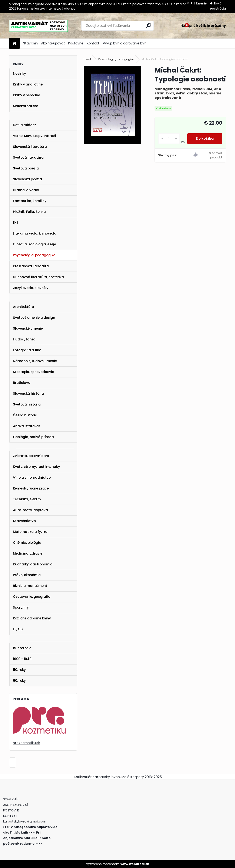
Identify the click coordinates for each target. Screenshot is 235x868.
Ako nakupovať (53, 43)
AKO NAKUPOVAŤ (16, 805)
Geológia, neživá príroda (33, 437)
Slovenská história (28, 393)
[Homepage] (14, 43)
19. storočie (22, 648)
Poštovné (76, 43)
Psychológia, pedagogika (34, 255)
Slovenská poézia (27, 179)
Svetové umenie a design (34, 318)
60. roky (19, 681)
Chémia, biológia (27, 543)
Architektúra (24, 307)
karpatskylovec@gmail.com (25, 821)
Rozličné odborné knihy (32, 618)
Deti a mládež (24, 125)
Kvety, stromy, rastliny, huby (37, 467)
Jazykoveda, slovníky (31, 288)
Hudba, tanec (24, 339)
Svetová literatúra (28, 157)
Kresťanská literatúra (31, 266)
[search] (149, 25)
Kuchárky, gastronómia (33, 564)
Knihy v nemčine (27, 95)
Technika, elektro (27, 499)
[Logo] (38, 26)
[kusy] (169, 139)
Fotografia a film (27, 350)
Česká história (25, 415)
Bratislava (22, 383)
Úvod (87, 59)
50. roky (19, 670)
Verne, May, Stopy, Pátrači (34, 136)
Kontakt (93, 43)
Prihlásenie (199, 3)
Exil (16, 223)
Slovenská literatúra (30, 147)
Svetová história (27, 404)
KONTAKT (10, 816)
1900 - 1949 (22, 659)
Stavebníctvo (24, 521)
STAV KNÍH (11, 799)
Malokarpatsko (26, 106)
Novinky (19, 73)
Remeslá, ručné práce (31, 488)
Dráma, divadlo (26, 190)
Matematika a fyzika (30, 532)
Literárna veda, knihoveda (35, 233)
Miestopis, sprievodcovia (34, 372)
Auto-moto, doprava (30, 510)
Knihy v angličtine (28, 84)
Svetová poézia (26, 168)
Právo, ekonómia (27, 575)
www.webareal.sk (135, 864)
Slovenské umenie (28, 328)
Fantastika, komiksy (30, 201)
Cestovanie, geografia (32, 597)
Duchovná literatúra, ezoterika (38, 277)
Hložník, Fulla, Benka (29, 212)
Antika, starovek (27, 426)
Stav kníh (30, 43)
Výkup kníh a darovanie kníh (125, 43)
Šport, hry (21, 607)
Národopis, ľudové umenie (35, 361)
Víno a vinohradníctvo (32, 477)
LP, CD (18, 629)
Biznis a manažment (30, 586)
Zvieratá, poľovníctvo (31, 456)
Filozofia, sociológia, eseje (34, 244)
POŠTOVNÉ (11, 810)
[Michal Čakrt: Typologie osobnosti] (112, 105)
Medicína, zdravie (28, 553)
